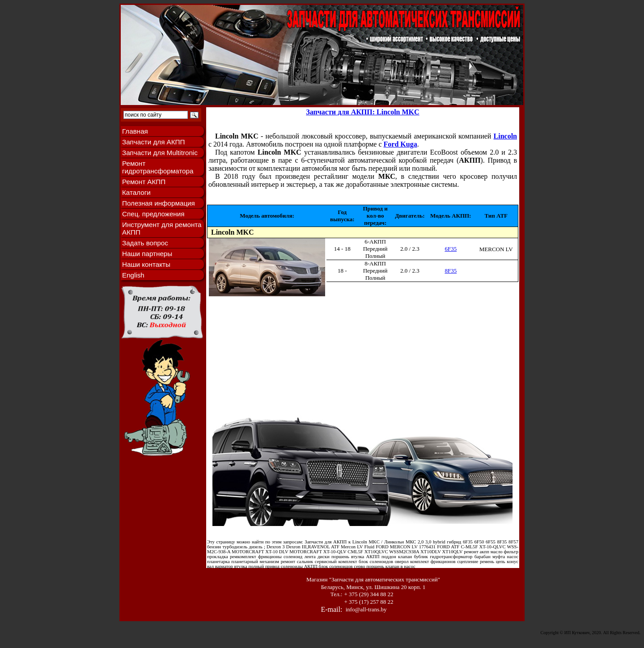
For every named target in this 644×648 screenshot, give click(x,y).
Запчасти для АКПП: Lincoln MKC (362, 112)
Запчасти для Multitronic (160, 153)
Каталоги (136, 192)
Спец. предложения (153, 214)
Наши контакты (146, 264)
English (133, 275)
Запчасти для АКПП (153, 142)
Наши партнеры (147, 254)
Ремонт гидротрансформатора (158, 167)
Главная (135, 131)
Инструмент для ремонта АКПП (162, 228)
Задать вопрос (145, 243)
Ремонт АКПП (144, 182)
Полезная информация (159, 203)
